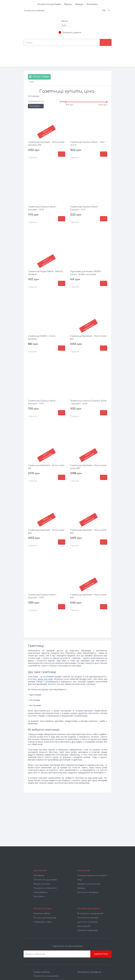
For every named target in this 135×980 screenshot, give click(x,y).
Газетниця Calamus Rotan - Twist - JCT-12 (88, 144)
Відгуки (68, 4)
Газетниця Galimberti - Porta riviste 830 (88, 596)
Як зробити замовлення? (90, 914)
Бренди (79, 4)
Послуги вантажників (45, 918)
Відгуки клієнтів (42, 884)
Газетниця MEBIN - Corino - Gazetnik (42, 338)
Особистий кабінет (34, 11)
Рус (109, 10)
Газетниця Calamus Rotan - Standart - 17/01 (43, 402)
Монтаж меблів (42, 914)
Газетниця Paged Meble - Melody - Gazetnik (46, 273)
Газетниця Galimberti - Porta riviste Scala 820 (88, 467)
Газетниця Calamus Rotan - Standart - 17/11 (85, 208)
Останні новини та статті (92, 876)
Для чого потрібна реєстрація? (87, 924)
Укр (104, 10)
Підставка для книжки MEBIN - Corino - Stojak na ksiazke (86, 273)
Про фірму (39, 876)
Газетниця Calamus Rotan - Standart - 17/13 (43, 208)
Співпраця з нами (42, 922)
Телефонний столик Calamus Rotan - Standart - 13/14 (88, 402)
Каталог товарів (39, 76)
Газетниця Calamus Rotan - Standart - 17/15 (43, 596)
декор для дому (45, 679)
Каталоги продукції (88, 892)
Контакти (92, 4)
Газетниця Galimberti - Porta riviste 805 (46, 532)
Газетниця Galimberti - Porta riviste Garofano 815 (46, 144)
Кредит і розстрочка (89, 884)
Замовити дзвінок (70, 33)
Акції (80, 880)
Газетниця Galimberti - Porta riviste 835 (88, 532)
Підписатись (101, 954)
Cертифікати (41, 892)
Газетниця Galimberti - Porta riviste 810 (46, 467)
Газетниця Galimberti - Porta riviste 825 (88, 338)
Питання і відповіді (87, 930)
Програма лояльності (45, 888)
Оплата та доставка (49, 4)
